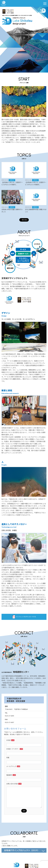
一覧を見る (24, 220)
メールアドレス (13, 766)
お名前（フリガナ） (15, 749)
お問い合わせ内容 (14, 784)
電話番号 (11, 775)
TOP (45, 857)
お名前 (10, 740)
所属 (8, 758)
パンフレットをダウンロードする (24, 617)
